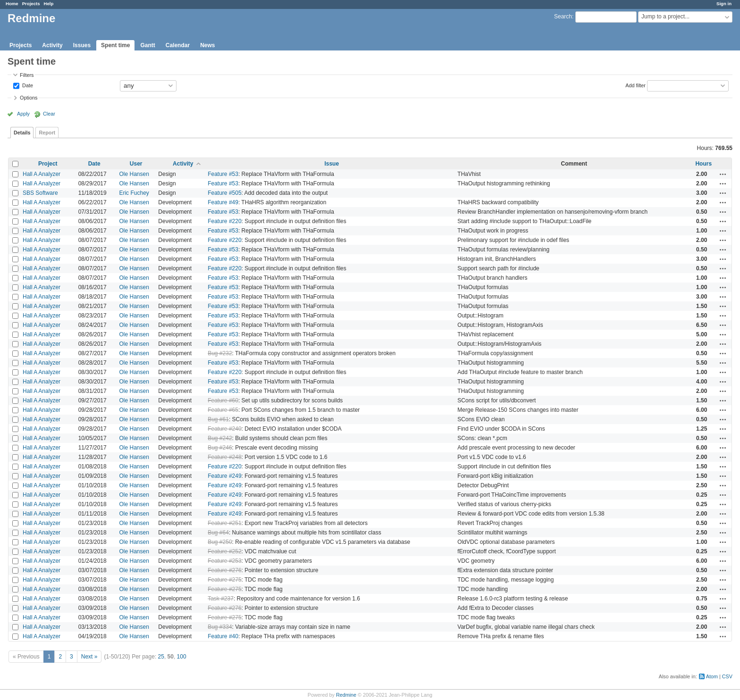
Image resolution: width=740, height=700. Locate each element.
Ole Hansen (134, 174)
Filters (27, 75)
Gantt (147, 45)
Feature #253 (224, 561)
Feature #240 (224, 429)
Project (48, 164)
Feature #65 (223, 410)
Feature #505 (224, 193)
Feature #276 (224, 570)
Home (12, 4)
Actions (723, 174)
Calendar (178, 45)
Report (47, 133)
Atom (712, 676)
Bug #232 (220, 353)
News (207, 45)
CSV (727, 676)
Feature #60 (223, 400)
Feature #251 (224, 523)
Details (22, 133)
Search (563, 17)
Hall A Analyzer (42, 174)
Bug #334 (220, 627)
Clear (49, 114)
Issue (332, 164)
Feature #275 (224, 580)
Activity (52, 45)
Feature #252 (224, 551)
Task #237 (221, 599)
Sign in (724, 4)
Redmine (346, 695)
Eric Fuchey (134, 193)
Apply (23, 114)
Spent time (115, 45)
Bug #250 (220, 542)
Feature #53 (223, 174)
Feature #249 (224, 476)
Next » (89, 657)
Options (29, 98)
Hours (703, 164)
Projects (31, 4)
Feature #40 (223, 636)
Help (49, 4)
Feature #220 (224, 221)
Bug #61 (218, 419)
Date (27, 85)
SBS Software (40, 193)
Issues (82, 45)
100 (182, 657)
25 (161, 657)
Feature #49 (223, 202)
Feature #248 (224, 457)
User (136, 164)
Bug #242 (220, 438)
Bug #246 (220, 448)
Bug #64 (218, 533)
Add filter (635, 85)
